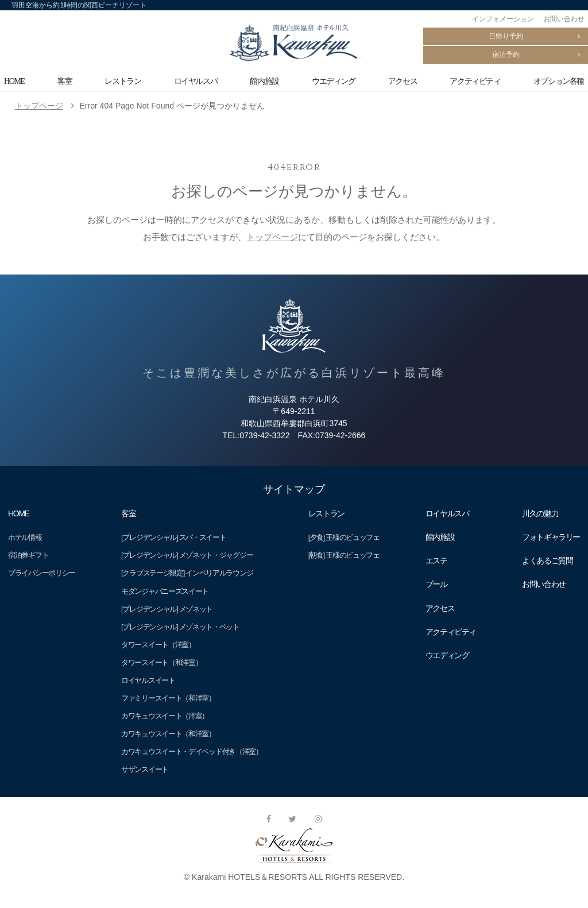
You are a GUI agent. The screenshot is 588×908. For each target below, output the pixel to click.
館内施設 (264, 81)
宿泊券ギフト (28, 555)
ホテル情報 (25, 537)
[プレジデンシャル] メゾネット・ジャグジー (187, 555)
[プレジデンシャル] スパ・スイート (173, 537)
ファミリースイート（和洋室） (168, 698)
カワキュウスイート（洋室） (165, 716)
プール (436, 584)
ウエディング (334, 81)
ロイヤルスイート (148, 680)
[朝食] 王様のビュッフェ (344, 555)
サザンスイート (145, 769)
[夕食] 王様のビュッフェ (344, 537)
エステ (436, 561)
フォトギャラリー (551, 537)
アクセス (403, 81)
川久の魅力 (540, 513)
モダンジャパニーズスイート (165, 591)
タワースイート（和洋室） (161, 662)
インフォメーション (503, 19)
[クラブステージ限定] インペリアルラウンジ (187, 573)
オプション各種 (559, 81)
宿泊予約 (506, 55)
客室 (65, 81)
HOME (14, 81)
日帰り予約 (506, 36)
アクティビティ (475, 81)
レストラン (123, 81)
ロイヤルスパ (196, 81)
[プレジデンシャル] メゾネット (167, 609)
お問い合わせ (564, 19)
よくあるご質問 (547, 561)
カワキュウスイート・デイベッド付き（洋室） (192, 751)
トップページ (39, 106)
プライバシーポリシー (42, 573)
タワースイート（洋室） (158, 645)
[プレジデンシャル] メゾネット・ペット (180, 627)
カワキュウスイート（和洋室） (168, 734)
